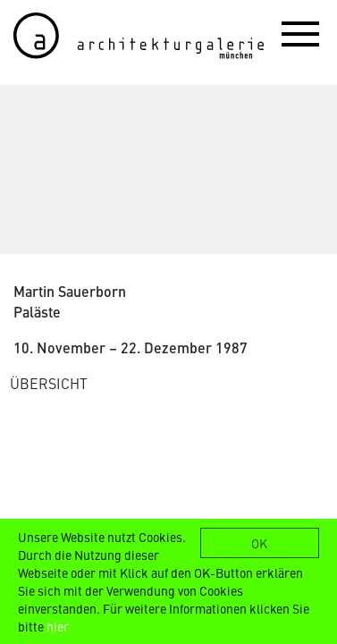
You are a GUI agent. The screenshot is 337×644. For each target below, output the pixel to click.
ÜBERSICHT (49, 383)
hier (58, 626)
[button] (300, 33)
